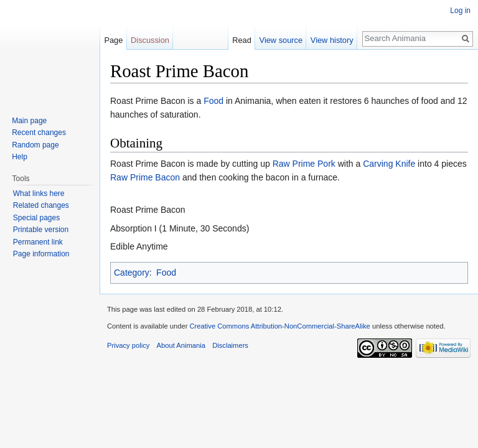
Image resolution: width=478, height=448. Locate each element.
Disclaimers (230, 345)
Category (132, 273)
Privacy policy (128, 345)
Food (213, 101)
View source (281, 40)
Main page (29, 121)
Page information (41, 254)
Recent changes (39, 133)
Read (242, 40)
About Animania (181, 345)
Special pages (36, 218)
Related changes (41, 205)
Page (113, 40)
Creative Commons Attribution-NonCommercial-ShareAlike (279, 326)
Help (20, 157)
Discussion (150, 40)
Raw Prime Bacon (145, 177)
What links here (39, 194)
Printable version (41, 230)
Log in (460, 11)
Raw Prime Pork (304, 164)
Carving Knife (389, 164)
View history (332, 40)
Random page (35, 145)
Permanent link (38, 242)
